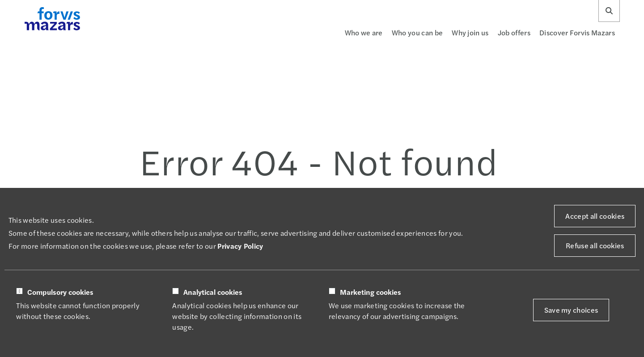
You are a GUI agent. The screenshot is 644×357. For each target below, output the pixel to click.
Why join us (470, 32)
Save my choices (571, 310)
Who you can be (417, 32)
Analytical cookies (213, 292)
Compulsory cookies (60, 292)
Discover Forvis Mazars (577, 32)
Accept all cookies (595, 216)
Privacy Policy (240, 246)
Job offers (514, 32)
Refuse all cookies (595, 245)
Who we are (364, 32)
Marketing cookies (371, 292)
